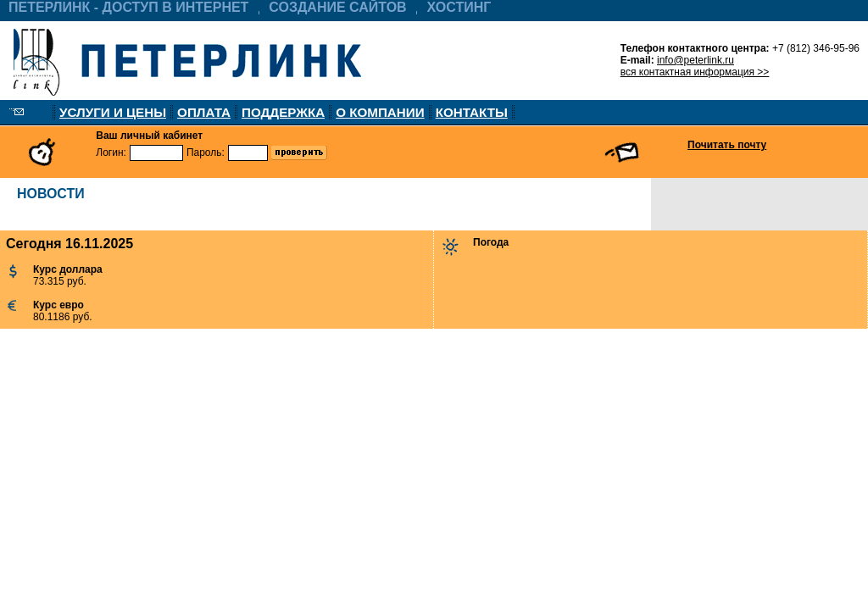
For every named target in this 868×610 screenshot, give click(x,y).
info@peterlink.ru (696, 60)
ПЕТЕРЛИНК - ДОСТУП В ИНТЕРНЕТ (128, 7)
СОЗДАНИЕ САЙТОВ (337, 7)
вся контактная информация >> (695, 72)
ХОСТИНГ (459, 7)
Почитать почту (727, 145)
